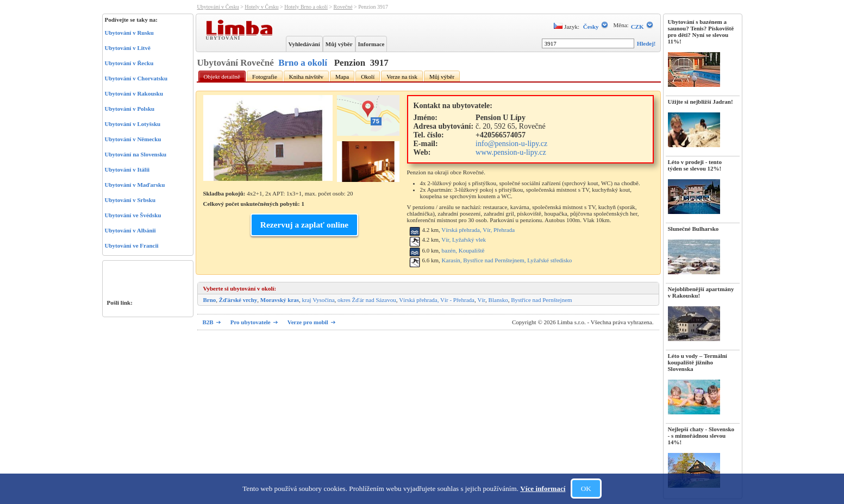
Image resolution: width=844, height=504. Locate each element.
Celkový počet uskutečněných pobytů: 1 (254, 204)
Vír (481, 300)
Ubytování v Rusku (129, 33)
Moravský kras (280, 300)
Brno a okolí (303, 63)
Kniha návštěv (306, 77)
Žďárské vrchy (238, 300)
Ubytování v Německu (133, 139)
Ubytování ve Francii (132, 245)
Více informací (543, 489)
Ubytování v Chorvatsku (136, 78)
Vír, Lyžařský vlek (464, 240)
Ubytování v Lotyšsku (133, 124)
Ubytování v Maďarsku (135, 185)
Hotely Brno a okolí (306, 7)
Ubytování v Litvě (128, 48)
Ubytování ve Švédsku (133, 215)
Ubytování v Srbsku (130, 200)
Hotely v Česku (261, 7)
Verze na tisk (402, 77)
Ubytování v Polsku (130, 109)
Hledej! (646, 43)
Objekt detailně (222, 77)
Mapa (342, 77)
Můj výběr (339, 44)
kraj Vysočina (318, 300)
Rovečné (343, 7)
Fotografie (265, 77)
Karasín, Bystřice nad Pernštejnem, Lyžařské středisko (507, 260)
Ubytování (224, 37)
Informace (371, 44)
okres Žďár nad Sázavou (367, 300)
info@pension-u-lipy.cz (511, 144)
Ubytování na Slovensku (136, 154)
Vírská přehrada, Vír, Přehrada (478, 230)
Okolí (368, 77)
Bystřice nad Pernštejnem (541, 300)
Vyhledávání (304, 44)
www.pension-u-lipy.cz (511, 152)
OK (586, 489)
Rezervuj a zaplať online (304, 225)
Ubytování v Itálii (127, 169)
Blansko (498, 300)
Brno (210, 300)
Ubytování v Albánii (130, 230)
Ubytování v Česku (218, 7)
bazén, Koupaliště (463, 250)
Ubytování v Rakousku (134, 93)
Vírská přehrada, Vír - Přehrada (437, 300)
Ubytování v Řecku (129, 63)
